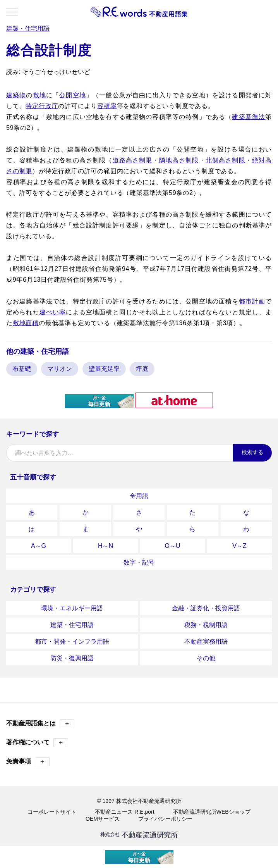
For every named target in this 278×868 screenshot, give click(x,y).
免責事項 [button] (28, 762)
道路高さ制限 (133, 160)
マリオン (60, 369)
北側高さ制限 (226, 160)
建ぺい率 (53, 312)
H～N (106, 546)
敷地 (39, 95)
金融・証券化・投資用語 (206, 608)
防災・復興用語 (72, 658)
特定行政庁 (42, 106)
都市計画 (252, 301)
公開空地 (73, 95)
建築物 (16, 95)
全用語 (139, 496)
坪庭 (142, 369)
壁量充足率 (104, 369)
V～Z (239, 546)
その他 (206, 658)
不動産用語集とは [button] (40, 724)
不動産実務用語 (206, 642)
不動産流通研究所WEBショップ (212, 812)
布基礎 (22, 369)
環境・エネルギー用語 (72, 608)
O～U (173, 546)
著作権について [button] (37, 743)
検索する (252, 452)
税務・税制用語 (206, 625)
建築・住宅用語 (72, 625)
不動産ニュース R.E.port (124, 812)
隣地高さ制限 (179, 160)
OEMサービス (103, 819)
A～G (39, 546)
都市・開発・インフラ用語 (72, 642)
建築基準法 (249, 117)
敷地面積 (26, 323)
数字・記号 (139, 562)
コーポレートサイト (52, 812)
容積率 (107, 106)
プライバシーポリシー (165, 819)
